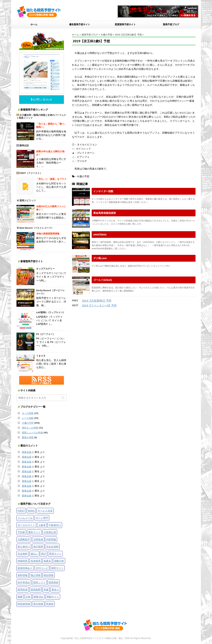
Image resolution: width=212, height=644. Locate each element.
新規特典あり (25, 568)
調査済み (38, 597)
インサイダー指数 (103, 191)
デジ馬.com (100, 258)
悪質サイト (55, 554)
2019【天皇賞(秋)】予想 (97, 301)
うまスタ (41, 356)
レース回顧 (28, 418)
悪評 (44, 554)
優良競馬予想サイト (80, 24)
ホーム (34, 24)
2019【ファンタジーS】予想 (99, 305)
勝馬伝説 (24, 146)
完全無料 (23, 554)
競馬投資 (23, 589)
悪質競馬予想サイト (125, 24)
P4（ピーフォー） (46, 334)
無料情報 (23, 575)
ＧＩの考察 (28, 413)
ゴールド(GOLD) (103, 280)
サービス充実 (45, 511)
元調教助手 (24, 539)
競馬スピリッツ (28, 200)
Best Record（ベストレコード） (37, 228)
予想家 (21, 532)
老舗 (46, 589)
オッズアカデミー (45, 269)
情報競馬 (23, 561)
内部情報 (51, 539)
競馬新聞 (36, 589)
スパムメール (25, 518)
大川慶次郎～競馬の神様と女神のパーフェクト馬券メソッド (41, 117)
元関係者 (38, 539)
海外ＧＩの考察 (30, 428)
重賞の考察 (28, 437)
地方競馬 (38, 546)
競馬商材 (54, 582)
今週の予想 (28, 423)
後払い (34, 554)
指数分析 (59, 561)
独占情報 (36, 575)
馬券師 (50, 604)
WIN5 (31, 511)
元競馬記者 (50, 532)
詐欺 (28, 597)
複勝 (20, 597)
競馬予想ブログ (171, 24)
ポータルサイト (26, 525)
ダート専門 (42, 518)
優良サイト (34, 532)
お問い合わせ (42, 99)
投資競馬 (36, 561)
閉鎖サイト (53, 597)
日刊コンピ (42, 568)
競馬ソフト (39, 582)
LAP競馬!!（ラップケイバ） (51, 312)
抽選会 (47, 561)
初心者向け (24, 546)
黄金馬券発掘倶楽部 (105, 213)
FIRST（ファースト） (31, 173)
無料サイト (57, 568)
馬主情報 (38, 604)
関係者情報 (24, 604)
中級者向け (55, 525)
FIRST (21, 511)
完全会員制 (52, 546)
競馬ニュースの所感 (32, 433)
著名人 (55, 589)
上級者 (42, 525)
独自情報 (49, 575)
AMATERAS (100, 235)
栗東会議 (26, 452)
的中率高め (24, 582)
